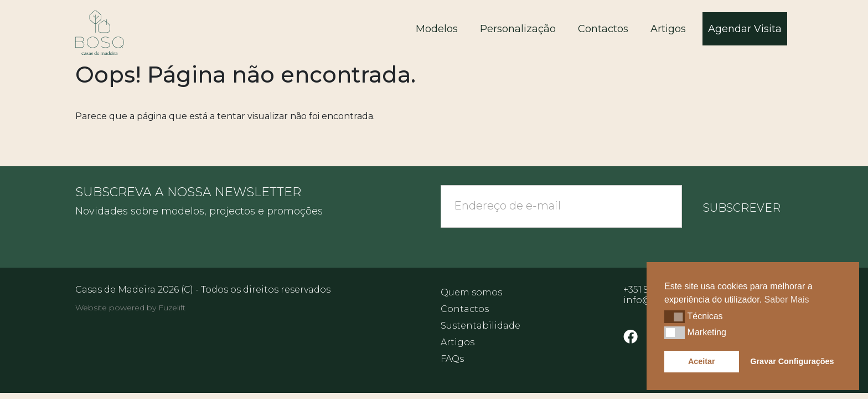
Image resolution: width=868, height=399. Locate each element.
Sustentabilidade (480, 326)
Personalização (518, 29)
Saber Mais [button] (787, 300)
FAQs (452, 359)
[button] (675, 316)
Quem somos (471, 292)
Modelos (437, 29)
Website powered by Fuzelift (130, 308)
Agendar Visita (745, 29)
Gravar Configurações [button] (792, 361)
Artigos (668, 29)
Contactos (603, 29)
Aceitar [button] (702, 361)
